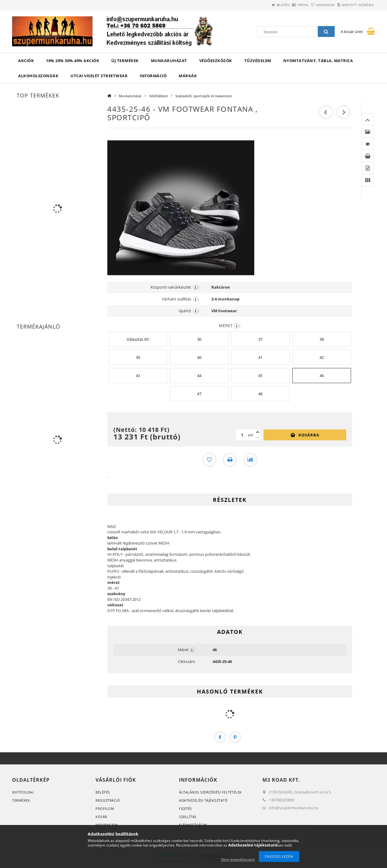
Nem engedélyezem (238, 859)
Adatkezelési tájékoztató (203, 800)
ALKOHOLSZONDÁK (38, 76)
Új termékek (125, 61)
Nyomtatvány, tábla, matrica (318, 61)
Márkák (188, 76)
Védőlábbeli (158, 96)
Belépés (260, 5)
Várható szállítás (180, 299)
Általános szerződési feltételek (210, 792)
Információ (153, 76)
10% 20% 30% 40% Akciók (73, 61)
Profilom (105, 808)
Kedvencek (316, 5)
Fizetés (185, 808)
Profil (287, 5)
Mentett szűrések (354, 5)
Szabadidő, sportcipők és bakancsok (204, 96)
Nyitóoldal (23, 792)
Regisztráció (108, 800)
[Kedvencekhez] (209, 460)
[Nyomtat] (230, 460)
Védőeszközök (216, 61)
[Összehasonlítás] (250, 460)
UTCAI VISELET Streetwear (99, 76)
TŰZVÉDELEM (258, 61)
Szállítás (188, 817)
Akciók (26, 61)
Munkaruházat (169, 61)
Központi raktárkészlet (175, 287)
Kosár (101, 817)
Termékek (21, 800)
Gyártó (189, 311)
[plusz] (258, 432)
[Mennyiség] (242, 435)
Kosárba (309, 435)
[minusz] (258, 438)
